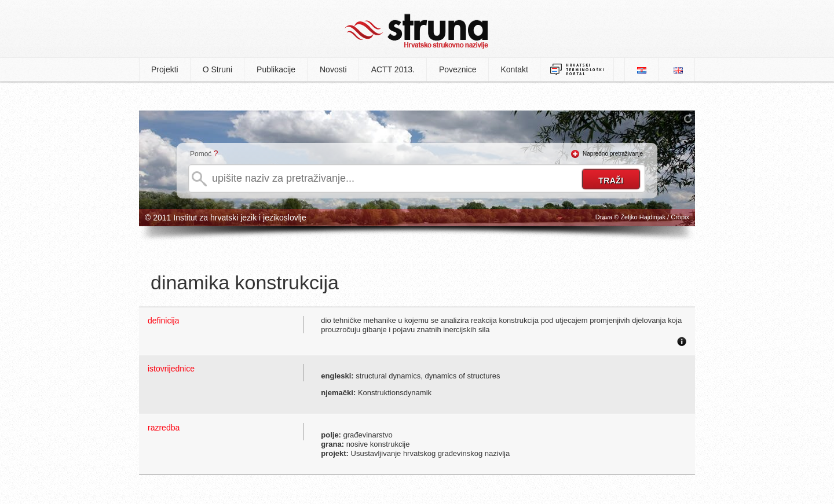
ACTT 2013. (393, 69)
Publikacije (276, 69)
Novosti (333, 69)
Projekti (165, 69)
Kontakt (515, 69)
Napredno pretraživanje (613, 154)
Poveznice (458, 69)
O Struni (217, 69)
